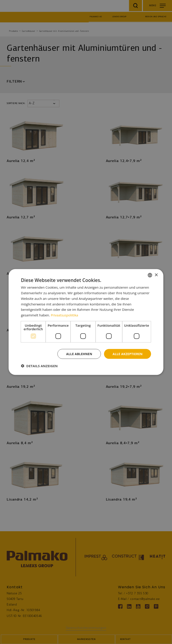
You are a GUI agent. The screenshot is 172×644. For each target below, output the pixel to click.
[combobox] (150, 275)
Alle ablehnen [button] (78, 354)
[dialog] (86, 322)
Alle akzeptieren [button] (127, 354)
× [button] (156, 275)
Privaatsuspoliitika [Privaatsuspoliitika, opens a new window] (65, 315)
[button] (39, 366)
